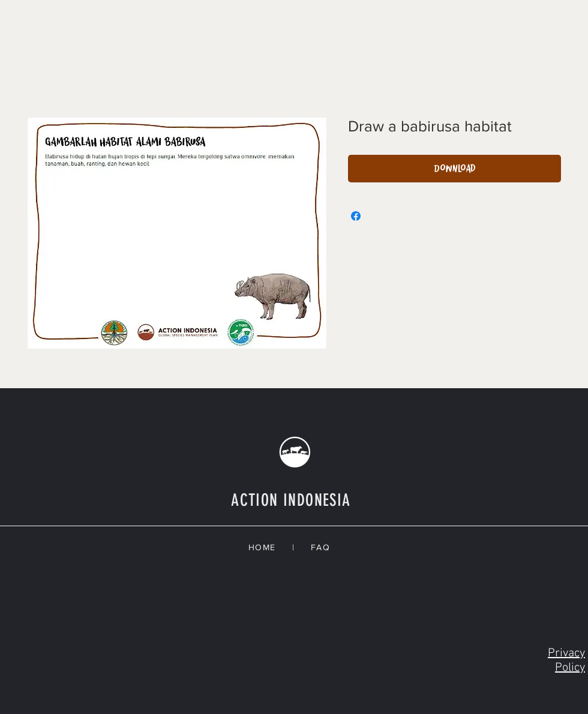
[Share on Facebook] (356, 216)
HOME (270, 547)
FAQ (324, 547)
